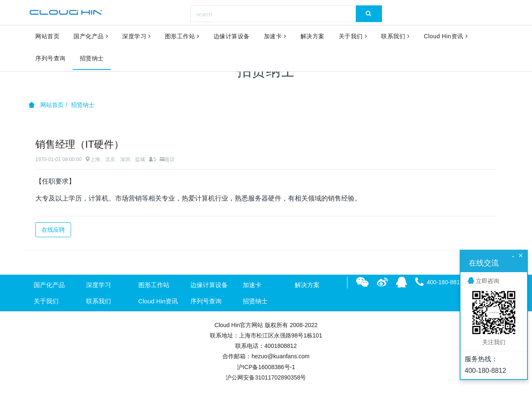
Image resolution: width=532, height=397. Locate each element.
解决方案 (313, 37)
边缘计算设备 (232, 37)
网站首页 (47, 37)
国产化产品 (91, 37)
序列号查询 (50, 59)
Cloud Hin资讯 (446, 37)
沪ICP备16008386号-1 (266, 367)
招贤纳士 (92, 59)
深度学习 (137, 37)
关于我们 (353, 37)
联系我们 (395, 37)
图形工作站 (182, 37)
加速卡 (275, 37)
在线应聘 (53, 230)
